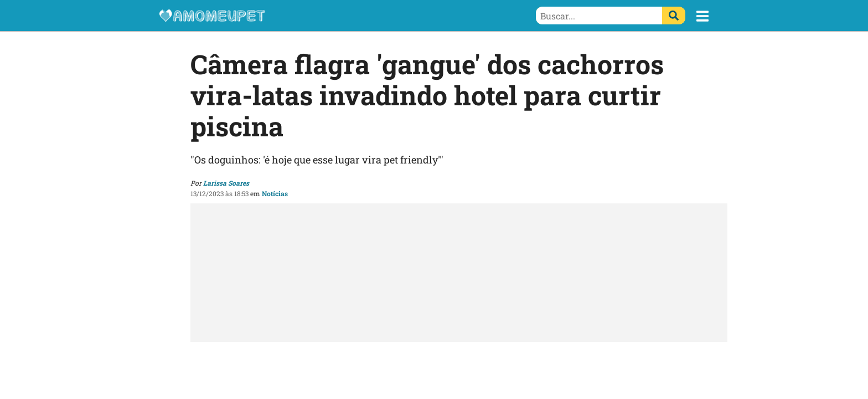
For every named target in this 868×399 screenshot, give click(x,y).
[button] (702, 16)
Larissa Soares (226, 183)
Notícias (275, 193)
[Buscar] (674, 16)
